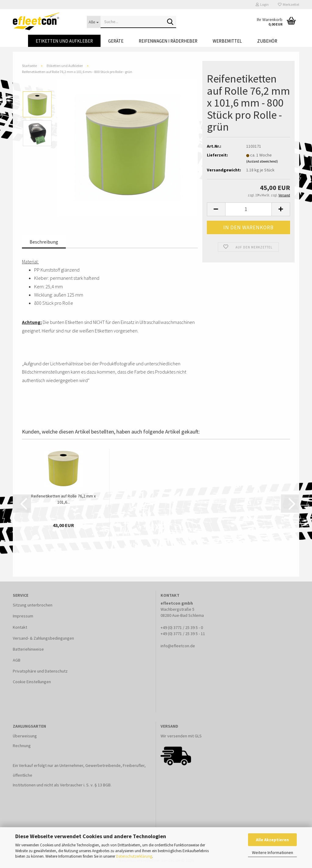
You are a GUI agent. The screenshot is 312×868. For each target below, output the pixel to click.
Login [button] (262, 4)
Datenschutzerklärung (134, 856)
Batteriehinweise (28, 649)
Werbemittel (227, 41)
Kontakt (20, 627)
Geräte (116, 41)
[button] (216, 209)
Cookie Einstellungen (32, 682)
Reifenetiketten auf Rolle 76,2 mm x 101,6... (63, 499)
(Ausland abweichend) (262, 161)
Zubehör (267, 41)
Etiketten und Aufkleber (64, 41)
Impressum (23, 616)
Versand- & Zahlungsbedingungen (43, 638)
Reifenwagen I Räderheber (168, 41)
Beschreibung (44, 242)
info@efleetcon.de (178, 646)
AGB (17, 660)
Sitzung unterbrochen (33, 605)
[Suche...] (94, 22)
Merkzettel (289, 4)
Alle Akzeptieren (272, 840)
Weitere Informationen (273, 852)
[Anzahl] (248, 209)
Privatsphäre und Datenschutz (40, 671)
